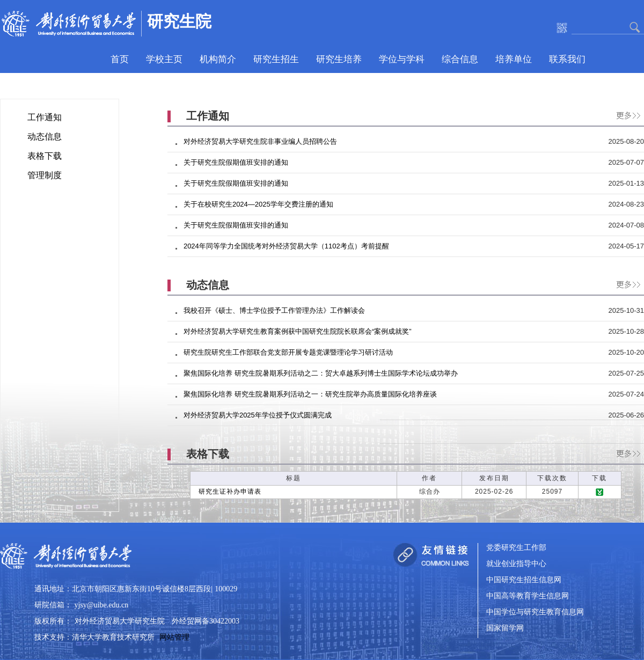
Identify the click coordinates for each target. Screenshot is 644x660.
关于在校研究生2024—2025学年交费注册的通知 (258, 204)
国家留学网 (505, 629)
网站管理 (174, 637)
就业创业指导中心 (516, 564)
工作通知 (45, 117)
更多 (625, 114)
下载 (599, 492)
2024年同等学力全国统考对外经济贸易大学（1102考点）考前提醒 (286, 246)
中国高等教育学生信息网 (528, 596)
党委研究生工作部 (516, 548)
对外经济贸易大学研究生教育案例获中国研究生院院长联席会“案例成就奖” (298, 331)
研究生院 (179, 21)
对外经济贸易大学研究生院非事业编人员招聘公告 (260, 141)
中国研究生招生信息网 (524, 580)
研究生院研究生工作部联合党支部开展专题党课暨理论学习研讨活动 (288, 352)
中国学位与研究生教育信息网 (535, 613)
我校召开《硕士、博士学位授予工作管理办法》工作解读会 (274, 310)
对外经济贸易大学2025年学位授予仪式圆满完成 (258, 415)
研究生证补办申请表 (230, 492)
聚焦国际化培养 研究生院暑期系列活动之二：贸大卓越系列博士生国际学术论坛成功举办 (321, 373)
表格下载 (45, 156)
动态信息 (45, 137)
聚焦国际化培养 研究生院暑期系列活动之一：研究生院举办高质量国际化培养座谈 (310, 394)
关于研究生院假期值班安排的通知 (236, 162)
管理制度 (45, 175)
